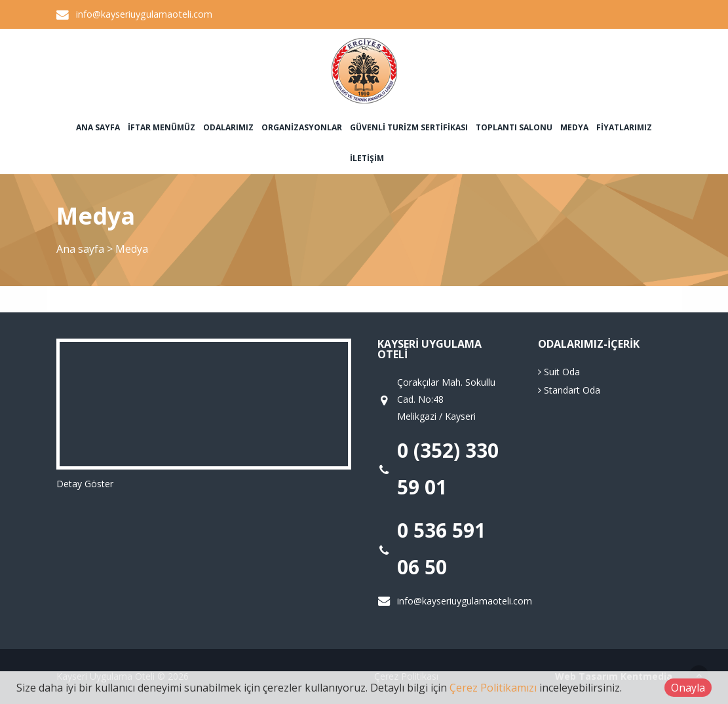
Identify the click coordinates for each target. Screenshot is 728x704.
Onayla (688, 688)
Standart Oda (569, 390)
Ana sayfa (98, 127)
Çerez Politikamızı (493, 688)
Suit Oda (559, 372)
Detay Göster (85, 484)
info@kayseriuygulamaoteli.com (144, 14)
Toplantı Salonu (514, 127)
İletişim (367, 158)
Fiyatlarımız (624, 127)
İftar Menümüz (162, 127)
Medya (574, 127)
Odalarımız (228, 127)
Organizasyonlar (302, 127)
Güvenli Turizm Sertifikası (409, 127)
